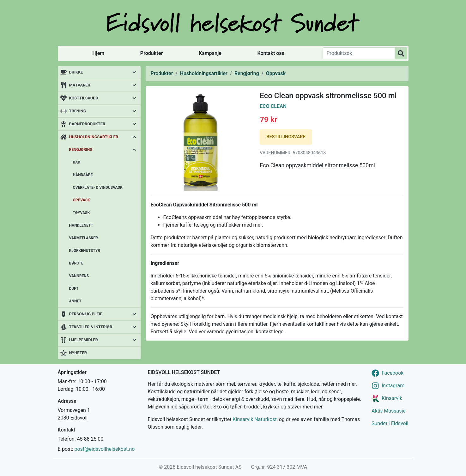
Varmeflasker (84, 238)
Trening (78, 111)
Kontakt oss (271, 53)
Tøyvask (82, 213)
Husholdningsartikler (94, 137)
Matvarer (80, 85)
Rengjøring (81, 150)
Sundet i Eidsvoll (390, 423)
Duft (74, 289)
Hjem (98, 53)
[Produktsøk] (359, 53)
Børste (76, 263)
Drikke (76, 72)
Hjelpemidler (84, 340)
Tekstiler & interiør (91, 327)
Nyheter (78, 353)
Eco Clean (273, 106)
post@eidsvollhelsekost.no (104, 449)
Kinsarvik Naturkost (254, 419)
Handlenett (81, 225)
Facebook (393, 373)
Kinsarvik (392, 398)
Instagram (393, 386)
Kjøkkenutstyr (85, 251)
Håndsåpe (83, 175)
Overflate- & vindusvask (98, 187)
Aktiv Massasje (389, 411)
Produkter (151, 53)
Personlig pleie (86, 314)
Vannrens (79, 276)
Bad (77, 162)
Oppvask (82, 200)
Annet (75, 301)
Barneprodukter (87, 124)
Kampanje (210, 53)
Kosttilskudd (84, 98)
